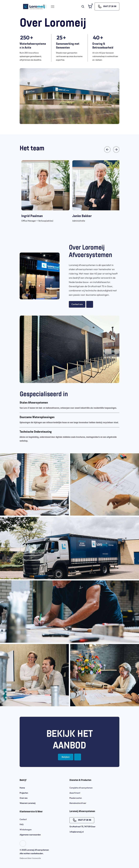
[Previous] (107, 150)
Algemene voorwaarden (30, 835)
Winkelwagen (26, 830)
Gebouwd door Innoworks (30, 858)
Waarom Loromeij (28, 803)
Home (22, 788)
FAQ (22, 824)
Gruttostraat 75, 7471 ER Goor (82, 827)
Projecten (24, 793)
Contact (23, 819)
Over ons (23, 798)
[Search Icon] (83, 7)
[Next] (116, 150)
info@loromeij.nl (77, 832)
